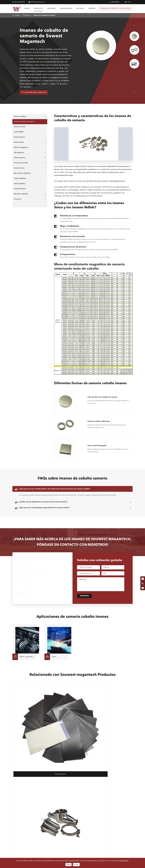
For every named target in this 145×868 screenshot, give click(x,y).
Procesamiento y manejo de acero (57, 844)
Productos (38, 9)
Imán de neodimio (20, 117)
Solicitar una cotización (36, 93)
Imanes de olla (19, 143)
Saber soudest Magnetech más (117, 838)
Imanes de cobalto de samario (44, 15)
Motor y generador (54, 816)
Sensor (50, 822)
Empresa (92, 9)
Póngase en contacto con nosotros (115, 9)
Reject (69, 864)
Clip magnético (19, 153)
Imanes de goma (19, 138)
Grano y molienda (73, 834)
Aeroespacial (71, 828)
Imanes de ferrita (20, 128)
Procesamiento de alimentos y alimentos (55, 835)
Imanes (15, 812)
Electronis (70, 816)
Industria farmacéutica (55, 848)
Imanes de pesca (19, 159)
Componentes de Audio (75, 819)
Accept (76, 864)
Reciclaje (70, 831)
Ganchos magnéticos (21, 148)
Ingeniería (70, 842)
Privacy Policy (124, 861)
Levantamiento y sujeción (56, 819)
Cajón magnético (20, 184)
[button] (134, 25)
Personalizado (66, 9)
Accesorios (18, 200)
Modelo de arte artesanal (75, 825)
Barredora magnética (21, 195)
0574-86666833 (20, 2)
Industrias (51, 9)
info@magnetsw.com (38, 2)
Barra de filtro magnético (22, 174)
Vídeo (89, 828)
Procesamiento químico (75, 848)
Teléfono (51, 825)
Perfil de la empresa (94, 816)
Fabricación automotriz (74, 839)
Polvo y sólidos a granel (56, 839)
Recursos (80, 9)
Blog (89, 825)
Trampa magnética (20, 179)
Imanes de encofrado (21, 164)
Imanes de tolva (19, 169)
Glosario (90, 831)
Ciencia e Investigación (56, 828)
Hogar (27, 9)
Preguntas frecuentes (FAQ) (94, 820)
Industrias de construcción (76, 822)
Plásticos (51, 831)
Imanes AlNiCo (19, 133)
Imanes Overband (20, 190)
